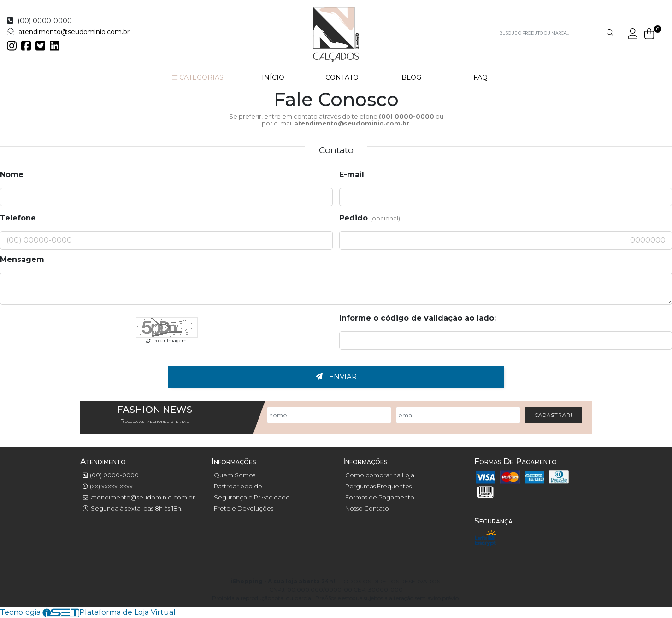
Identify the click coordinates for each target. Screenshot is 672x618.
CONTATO (342, 77)
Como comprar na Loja (380, 475)
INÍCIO (273, 77)
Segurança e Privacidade (252, 497)
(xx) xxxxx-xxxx (108, 486)
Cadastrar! (554, 415)
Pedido (370, 218)
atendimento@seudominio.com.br (74, 32)
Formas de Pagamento (380, 497)
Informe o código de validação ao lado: (418, 318)
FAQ (480, 77)
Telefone (18, 218)
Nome (12, 175)
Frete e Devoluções (244, 508)
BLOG (411, 77)
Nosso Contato (367, 508)
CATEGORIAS (198, 77)
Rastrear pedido (238, 486)
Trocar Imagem (166, 341)
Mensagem (22, 259)
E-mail (352, 175)
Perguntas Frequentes (378, 486)
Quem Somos (235, 475)
